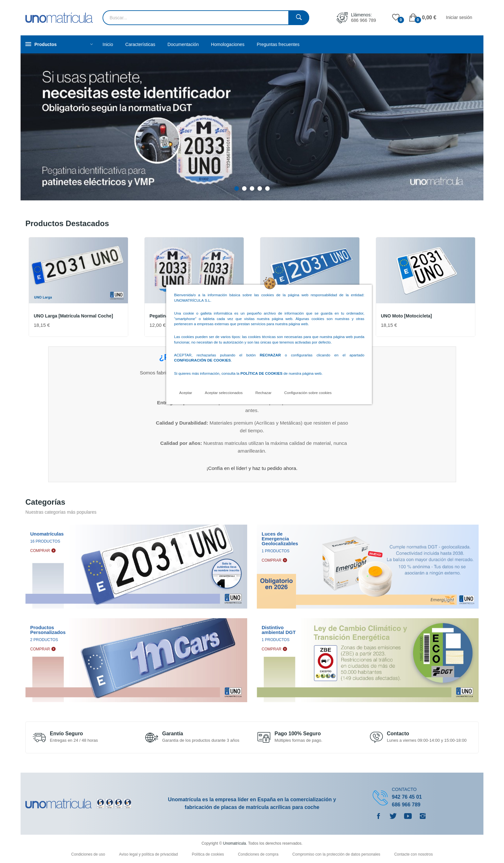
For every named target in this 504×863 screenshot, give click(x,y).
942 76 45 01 (407, 797)
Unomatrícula (234, 843)
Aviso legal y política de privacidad (149, 854)
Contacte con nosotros (413, 854)
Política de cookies (208, 854)
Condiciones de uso (89, 854)
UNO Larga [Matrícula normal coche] (73, 316)
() (396, 18)
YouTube (408, 816)
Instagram (423, 816)
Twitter (393, 816)
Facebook (378, 816)
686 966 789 (364, 20)
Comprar (40, 551)
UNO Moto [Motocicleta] (406, 316)
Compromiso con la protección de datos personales (337, 854)
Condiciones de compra (259, 854)
